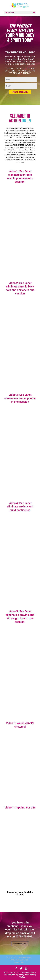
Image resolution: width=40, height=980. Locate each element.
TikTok (22, 977)
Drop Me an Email (20, 944)
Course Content (25, 957)
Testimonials (19, 962)
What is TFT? (12, 957)
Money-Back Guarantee (19, 960)
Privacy (21, 975)
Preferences (30, 975)
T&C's (14, 975)
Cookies (7, 975)
